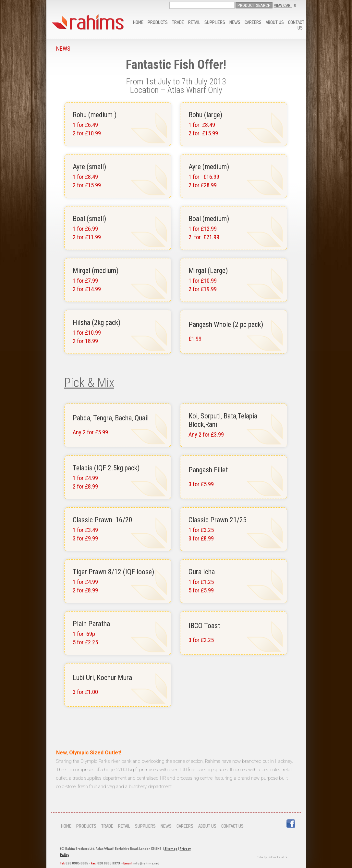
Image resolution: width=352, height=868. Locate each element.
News (235, 22)
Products (158, 22)
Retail (194, 22)
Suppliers (215, 22)
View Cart (283, 5)
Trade (178, 22)
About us (275, 22)
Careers (253, 22)
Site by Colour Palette (273, 857)
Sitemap (171, 849)
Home (138, 22)
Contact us (232, 826)
